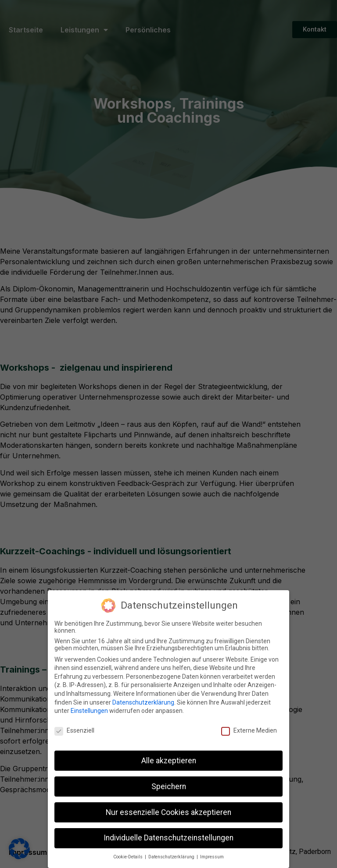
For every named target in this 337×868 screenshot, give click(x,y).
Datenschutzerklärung (143, 702)
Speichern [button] (169, 786)
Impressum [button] (212, 856)
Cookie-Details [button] (129, 856)
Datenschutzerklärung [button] (172, 856)
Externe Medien (249, 730)
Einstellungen (89, 710)
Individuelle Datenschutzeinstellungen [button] (168, 838)
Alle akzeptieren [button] (169, 760)
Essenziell (74, 730)
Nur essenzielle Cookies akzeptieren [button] (168, 812)
